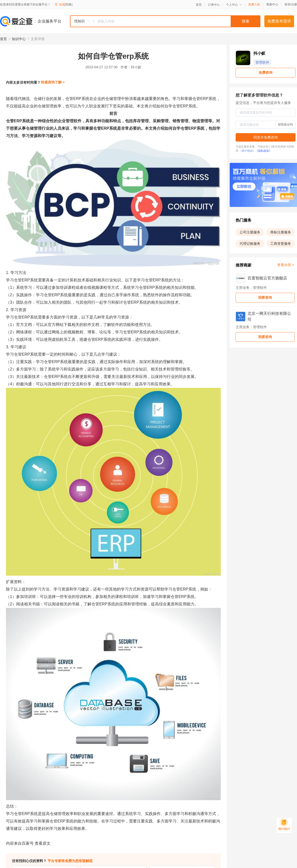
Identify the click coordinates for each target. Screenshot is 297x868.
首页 (199, 5)
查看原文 (43, 843)
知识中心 (19, 39)
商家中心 (272, 4)
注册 (294, 4)
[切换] (69, 4)
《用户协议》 (247, 151)
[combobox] (165, 21)
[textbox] (177, 21)
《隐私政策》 (264, 151)
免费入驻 (254, 4)
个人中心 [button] (234, 5)
